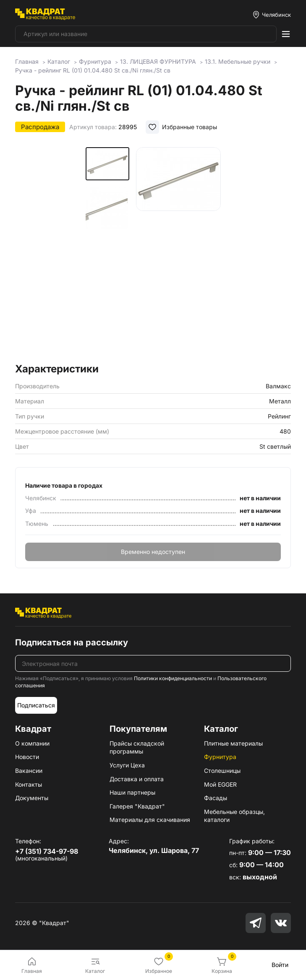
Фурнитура (220, 757)
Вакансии (29, 771)
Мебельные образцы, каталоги (234, 816)
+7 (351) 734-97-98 (47, 851)
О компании (32, 743)
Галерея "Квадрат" (137, 806)
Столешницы (222, 771)
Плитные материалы (233, 743)
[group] (178, 252)
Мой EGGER (220, 784)
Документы (32, 798)
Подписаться (36, 705)
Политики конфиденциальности (173, 678)
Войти (280, 965)
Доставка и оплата (137, 779)
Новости (27, 757)
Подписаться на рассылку (72, 642)
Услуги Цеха (127, 765)
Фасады (216, 798)
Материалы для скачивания (150, 820)
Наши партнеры (132, 792)
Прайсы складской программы (137, 747)
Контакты (29, 784)
